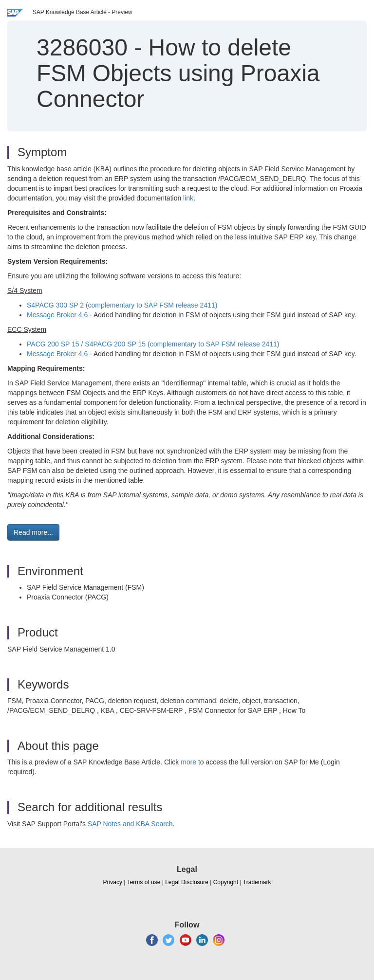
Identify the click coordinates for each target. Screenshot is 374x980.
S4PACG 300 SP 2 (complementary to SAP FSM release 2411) (122, 305)
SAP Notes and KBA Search (130, 824)
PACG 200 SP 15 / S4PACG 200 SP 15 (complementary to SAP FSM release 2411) (153, 344)
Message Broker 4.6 (57, 315)
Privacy (113, 882)
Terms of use (144, 882)
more (188, 762)
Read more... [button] (33, 532)
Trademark (257, 882)
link (188, 198)
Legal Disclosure (187, 882)
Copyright (226, 882)
